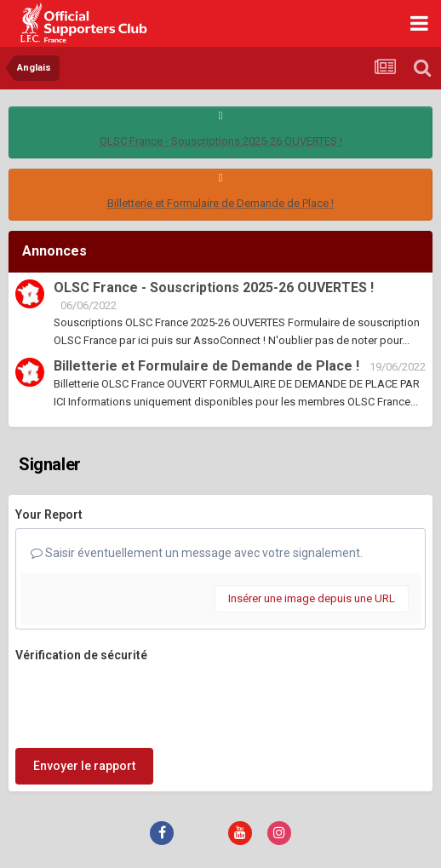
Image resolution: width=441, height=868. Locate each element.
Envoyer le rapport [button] (84, 699)
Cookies (334, 807)
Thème (176, 807)
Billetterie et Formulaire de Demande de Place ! (220, 203)
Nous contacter (256, 807)
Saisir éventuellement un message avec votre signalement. (197, 553)
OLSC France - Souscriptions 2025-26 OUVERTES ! (221, 141)
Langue (112, 807)
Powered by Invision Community (220, 843)
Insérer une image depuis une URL (312, 598)
